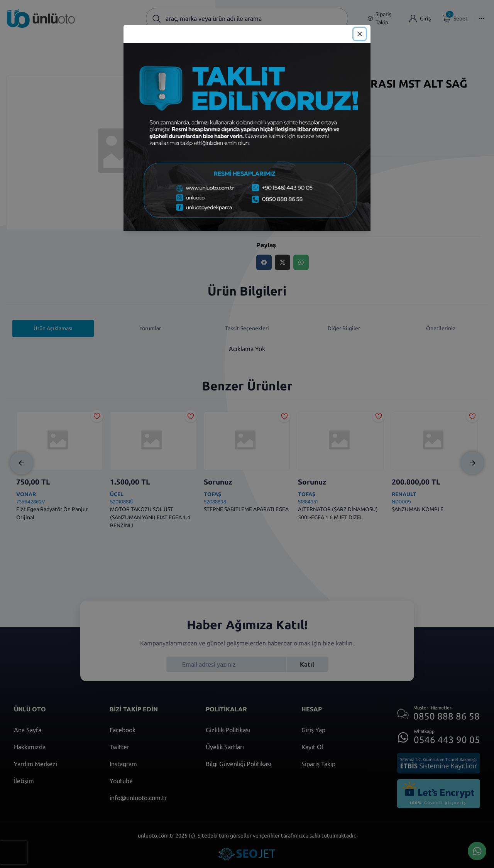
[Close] (360, 34)
